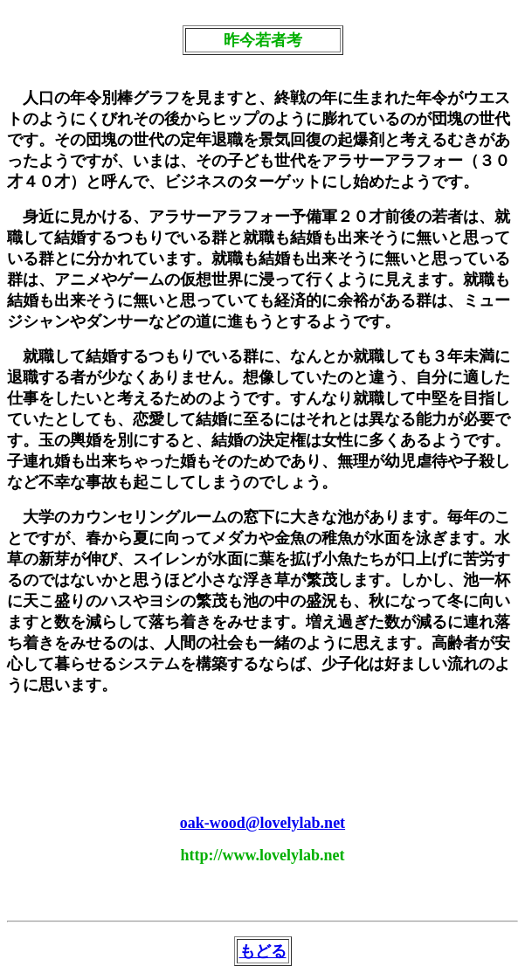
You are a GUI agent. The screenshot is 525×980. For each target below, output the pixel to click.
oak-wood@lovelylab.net (262, 823)
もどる (263, 951)
